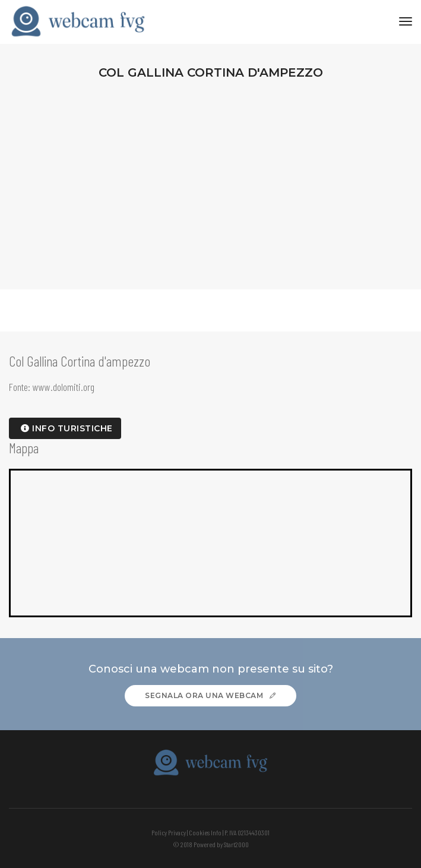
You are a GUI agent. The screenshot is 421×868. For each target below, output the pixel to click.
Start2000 (236, 844)
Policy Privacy (169, 832)
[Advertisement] (210, 179)
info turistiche (67, 428)
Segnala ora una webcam (210, 695)
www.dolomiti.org (64, 387)
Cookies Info (205, 832)
